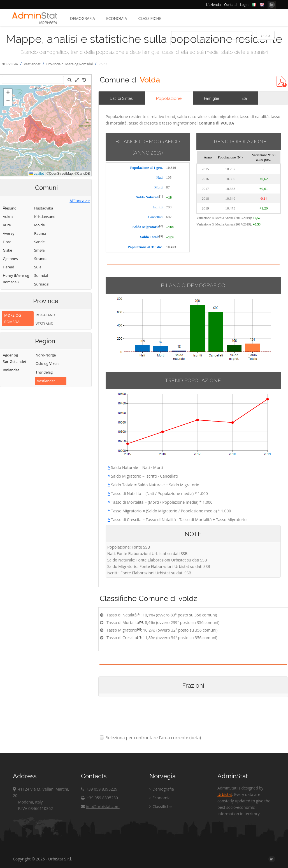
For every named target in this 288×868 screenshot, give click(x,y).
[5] (141, 622)
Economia (117, 18)
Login (244, 5)
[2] (161, 226)
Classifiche (150, 18)
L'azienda (213, 5)
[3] (161, 236)
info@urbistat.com (100, 806)
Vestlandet (32, 64)
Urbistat (225, 794)
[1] (161, 196)
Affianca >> (80, 201)
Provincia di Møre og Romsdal (69, 64)
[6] (139, 629)
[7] (139, 637)
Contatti (230, 5)
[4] (139, 614)
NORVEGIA (10, 64)
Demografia (83, 18)
